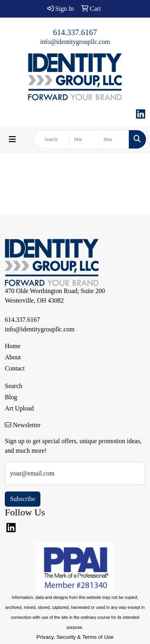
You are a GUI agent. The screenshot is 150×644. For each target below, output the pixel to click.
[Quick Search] (52, 139)
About (13, 357)
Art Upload (19, 408)
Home (13, 346)
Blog (11, 397)
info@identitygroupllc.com (75, 42)
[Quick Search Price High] (114, 139)
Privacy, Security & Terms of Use (75, 637)
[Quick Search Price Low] (85, 139)
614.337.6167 (75, 32)
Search (14, 386)
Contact (15, 368)
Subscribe (23, 499)
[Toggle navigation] (12, 139)
